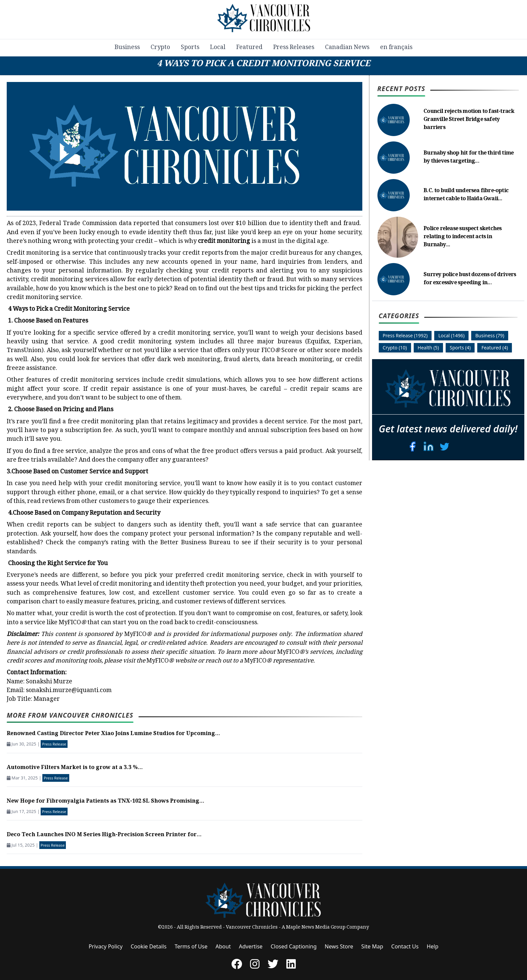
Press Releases (294, 48)
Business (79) (490, 335)
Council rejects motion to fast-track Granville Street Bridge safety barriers (469, 120)
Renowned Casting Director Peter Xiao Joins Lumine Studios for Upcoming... (113, 734)
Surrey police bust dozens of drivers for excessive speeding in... (470, 279)
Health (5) (429, 348)
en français (396, 48)
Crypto (160, 48)
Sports (190, 48)
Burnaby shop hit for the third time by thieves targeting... (469, 157)
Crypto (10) (395, 348)
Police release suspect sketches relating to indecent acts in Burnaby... (462, 237)
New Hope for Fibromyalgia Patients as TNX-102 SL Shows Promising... (106, 801)
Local (218, 48)
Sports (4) (460, 348)
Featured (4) (495, 348)
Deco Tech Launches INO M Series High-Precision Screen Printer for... (104, 835)
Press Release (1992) (405, 335)
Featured (249, 48)
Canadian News (347, 48)
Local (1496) (451, 335)
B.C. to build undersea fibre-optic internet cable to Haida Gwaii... (466, 195)
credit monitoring (224, 242)
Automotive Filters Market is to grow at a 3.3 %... (75, 768)
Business (127, 48)
